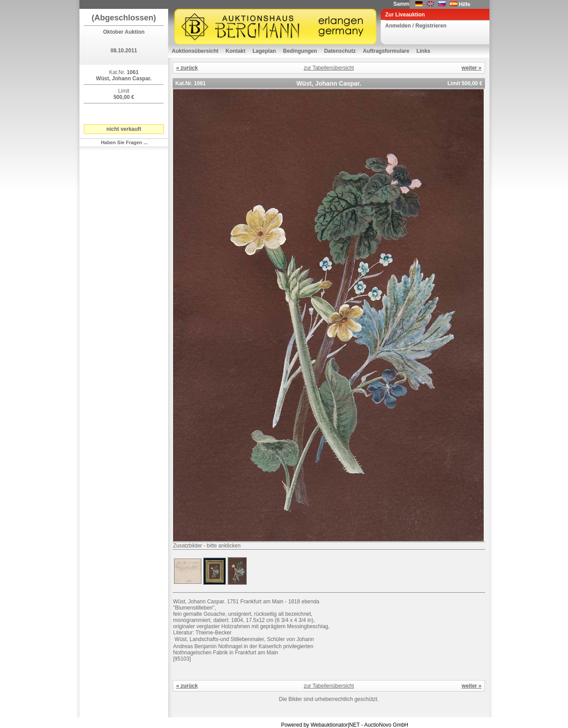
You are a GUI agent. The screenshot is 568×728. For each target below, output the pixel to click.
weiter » (471, 68)
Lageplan (264, 51)
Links (423, 51)
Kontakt (235, 51)
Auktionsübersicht (195, 51)
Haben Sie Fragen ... (124, 142)
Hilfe (465, 4)
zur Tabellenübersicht (329, 68)
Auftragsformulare (386, 51)
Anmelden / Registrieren (416, 26)
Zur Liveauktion (405, 15)
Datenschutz (340, 51)
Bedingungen (300, 51)
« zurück (187, 68)
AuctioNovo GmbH (386, 725)
